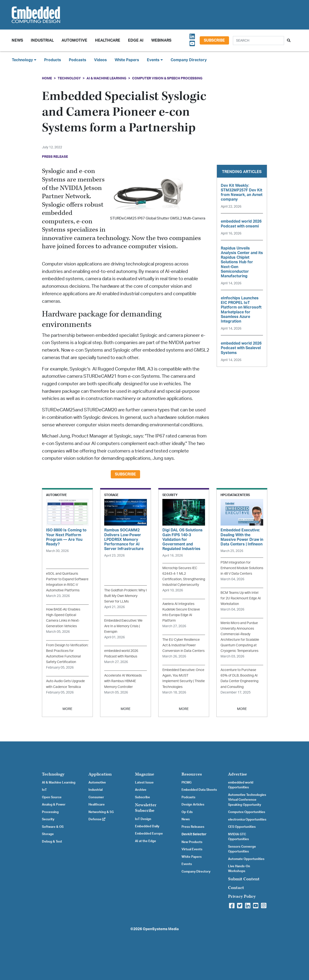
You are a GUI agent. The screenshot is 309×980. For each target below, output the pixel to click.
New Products (192, 842)
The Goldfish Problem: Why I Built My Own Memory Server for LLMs (126, 596)
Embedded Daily (147, 826)
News (186, 819)
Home (47, 78)
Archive (141, 790)
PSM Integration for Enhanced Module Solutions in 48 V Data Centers (242, 568)
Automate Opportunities (246, 859)
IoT (44, 790)
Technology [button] (24, 60)
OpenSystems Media (161, 929)
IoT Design (143, 819)
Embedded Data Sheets (199, 790)
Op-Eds (187, 812)
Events (187, 864)
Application (100, 774)
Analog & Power (54, 805)
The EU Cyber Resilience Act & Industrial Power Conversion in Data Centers (183, 645)
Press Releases (193, 827)
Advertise (238, 774)
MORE (67, 709)
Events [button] (155, 60)
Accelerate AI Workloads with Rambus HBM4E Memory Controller (123, 681)
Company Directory (189, 60)
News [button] (17, 40)
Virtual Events (192, 849)
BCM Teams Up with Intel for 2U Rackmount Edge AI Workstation (241, 598)
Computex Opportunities (247, 812)
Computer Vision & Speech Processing (167, 78)
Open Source (52, 797)
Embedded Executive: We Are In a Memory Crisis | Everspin (123, 626)
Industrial (42, 40)
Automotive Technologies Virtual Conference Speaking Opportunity (247, 800)
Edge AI (136, 40)
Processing (50, 812)
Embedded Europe (149, 834)
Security (48, 819)
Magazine (145, 774)
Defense (97, 819)
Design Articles (193, 805)
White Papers (127, 60)
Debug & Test (52, 842)
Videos (100, 60)
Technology (69, 78)
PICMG (186, 783)
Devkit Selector (194, 834)
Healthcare (108, 40)
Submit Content (244, 879)
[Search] (258, 41)
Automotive (74, 40)
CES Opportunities (242, 827)
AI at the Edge (146, 841)
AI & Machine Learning (106, 78)
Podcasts (78, 60)
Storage (48, 834)
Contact (236, 888)
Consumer (96, 797)
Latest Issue (144, 783)
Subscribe (214, 40)
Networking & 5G (101, 812)
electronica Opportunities (247, 820)
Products (53, 60)
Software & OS (53, 827)
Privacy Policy (242, 896)
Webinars (161, 40)
